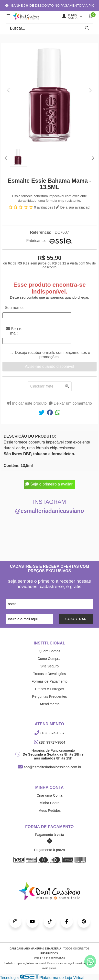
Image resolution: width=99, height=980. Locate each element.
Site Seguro (49, 666)
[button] (9, 90)
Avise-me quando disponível (49, 366)
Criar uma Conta (50, 795)
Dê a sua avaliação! (73, 207)
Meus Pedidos (49, 811)
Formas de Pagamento (49, 681)
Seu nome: (14, 308)
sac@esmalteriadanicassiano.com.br (49, 767)
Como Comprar (49, 659)
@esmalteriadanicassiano (50, 511)
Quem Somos (50, 651)
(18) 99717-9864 (50, 742)
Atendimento (49, 704)
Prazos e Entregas (49, 689)
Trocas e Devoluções (49, 674)
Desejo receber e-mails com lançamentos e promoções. (53, 355)
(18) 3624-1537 (49, 733)
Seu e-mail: (14, 331)
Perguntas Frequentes (49, 696)
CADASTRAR (76, 619)
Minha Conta (50, 803)
